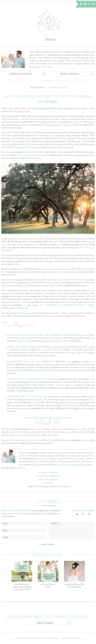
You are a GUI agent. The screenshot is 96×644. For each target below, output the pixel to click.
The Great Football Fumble (48, 574)
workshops (23, 435)
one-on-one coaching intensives (72, 465)
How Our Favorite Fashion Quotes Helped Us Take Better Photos (22, 576)
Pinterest (81, 4)
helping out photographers (29, 155)
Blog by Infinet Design (72, 639)
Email (77, 514)
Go (43, 74)
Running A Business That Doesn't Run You (74, 574)
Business (54, 102)
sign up (31, 440)
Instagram (85, 4)
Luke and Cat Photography (31, 639)
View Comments (48, 506)
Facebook (89, 4)
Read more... (48, 67)
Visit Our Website (48, 480)
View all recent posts (58, 87)
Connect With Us (48, 473)
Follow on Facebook (48, 476)
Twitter (93, 4)
